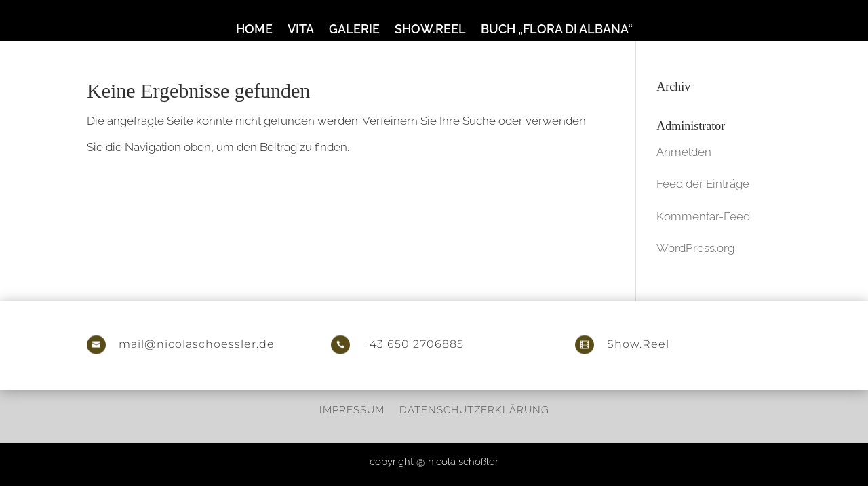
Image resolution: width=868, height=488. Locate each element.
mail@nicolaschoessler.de (197, 344)
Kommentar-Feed (703, 216)
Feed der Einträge (703, 184)
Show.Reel (430, 30)
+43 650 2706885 (413, 344)
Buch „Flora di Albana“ (557, 30)
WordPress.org (695, 248)
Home (254, 30)
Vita (301, 30)
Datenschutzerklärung (474, 409)
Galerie (354, 30)
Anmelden (684, 152)
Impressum (352, 409)
